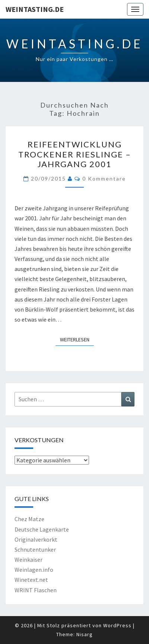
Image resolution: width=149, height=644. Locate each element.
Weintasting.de (35, 9)
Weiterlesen (77, 339)
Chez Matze (29, 519)
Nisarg (85, 634)
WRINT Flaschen (36, 590)
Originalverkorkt (36, 539)
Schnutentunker (35, 549)
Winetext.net (31, 580)
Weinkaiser (28, 559)
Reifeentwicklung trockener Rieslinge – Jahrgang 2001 (75, 154)
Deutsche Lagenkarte (42, 529)
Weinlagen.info (34, 570)
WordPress (117, 625)
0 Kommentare (104, 178)
